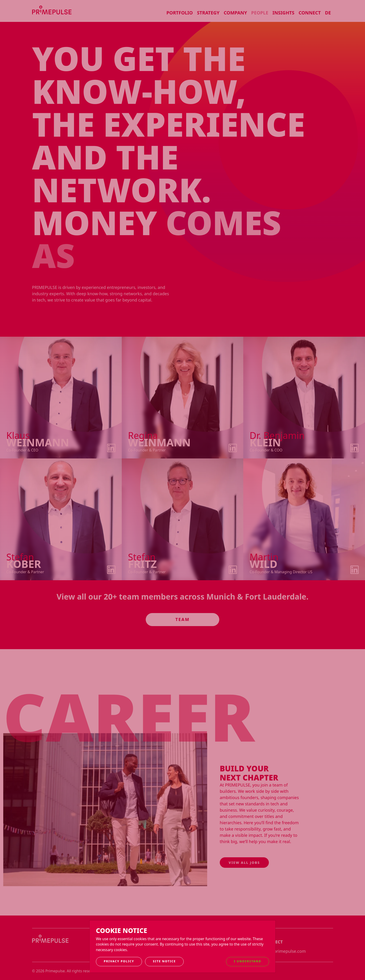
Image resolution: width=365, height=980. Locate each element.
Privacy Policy (119, 961)
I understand (248, 961)
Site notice (164, 961)
